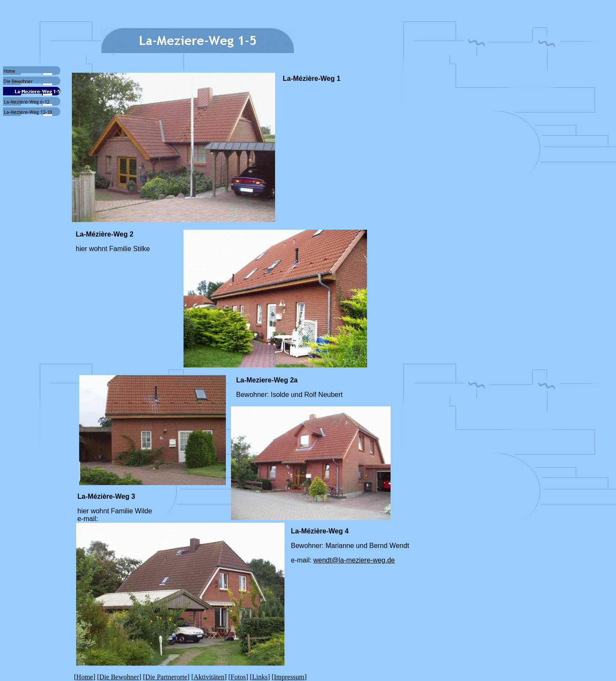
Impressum (289, 677)
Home (84, 677)
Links (260, 677)
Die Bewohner (119, 677)
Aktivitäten (209, 677)
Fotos (238, 677)
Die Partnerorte (166, 677)
